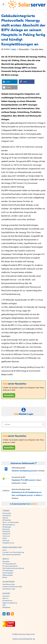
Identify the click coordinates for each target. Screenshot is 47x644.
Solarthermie (7, 516)
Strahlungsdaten (8, 573)
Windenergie (7, 527)
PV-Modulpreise (8, 571)
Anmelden (9, 395)
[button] (10, 82)
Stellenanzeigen (8, 575)
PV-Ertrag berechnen (9, 564)
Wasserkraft (6, 531)
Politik (5, 538)
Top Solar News (37, 49)
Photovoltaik (24, 49)
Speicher (5, 518)
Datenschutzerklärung (10, 603)
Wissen (5, 577)
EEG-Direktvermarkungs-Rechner (13, 568)
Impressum (6, 596)
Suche (5, 550)
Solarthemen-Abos (9, 584)
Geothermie (6, 534)
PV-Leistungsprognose (10, 566)
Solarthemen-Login (9, 589)
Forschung (6, 536)
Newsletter (6, 561)
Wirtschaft (6, 541)
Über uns (5, 598)
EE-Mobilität (7, 520)
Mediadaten (6, 607)
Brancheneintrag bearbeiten (12, 555)
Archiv (14, 49)
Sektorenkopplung (9, 525)
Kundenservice (7, 601)
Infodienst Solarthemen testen (12, 587)
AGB (4, 605)
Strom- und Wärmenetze (11, 522)
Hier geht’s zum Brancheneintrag (13, 552)
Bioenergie (6, 529)
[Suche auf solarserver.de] (43, 424)
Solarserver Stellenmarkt (23, 463)
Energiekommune (8, 543)
